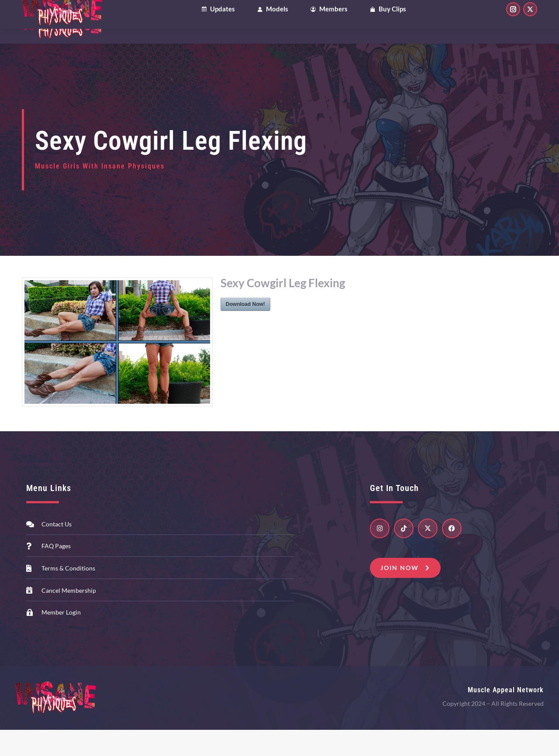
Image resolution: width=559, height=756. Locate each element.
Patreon (132, 13)
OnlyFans (88, 13)
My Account (463, 13)
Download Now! (245, 330)
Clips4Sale (41, 13)
